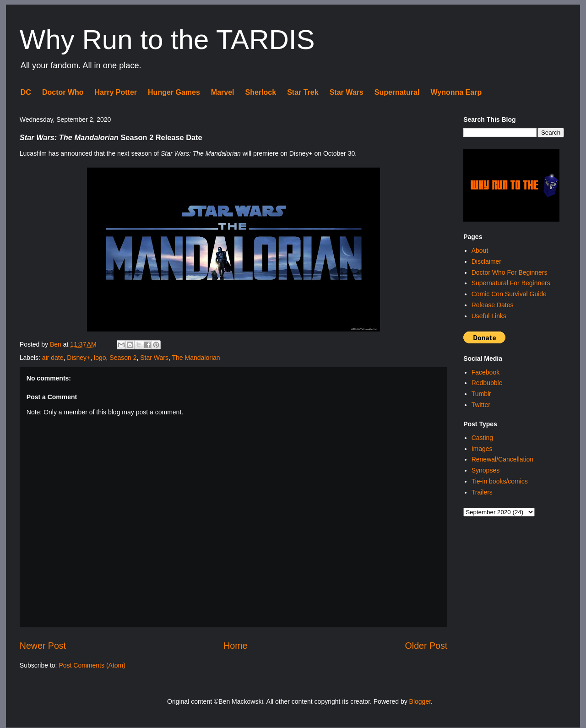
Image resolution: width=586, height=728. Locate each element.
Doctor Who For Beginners (510, 272)
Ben (57, 344)
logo (100, 358)
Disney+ (79, 358)
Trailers (482, 492)
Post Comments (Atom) (92, 665)
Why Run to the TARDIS (167, 40)
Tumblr (481, 394)
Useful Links (489, 316)
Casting (482, 438)
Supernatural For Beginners (511, 283)
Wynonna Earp (456, 92)
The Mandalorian (196, 358)
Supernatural (397, 92)
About (480, 250)
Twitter (481, 405)
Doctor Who (63, 92)
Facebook (486, 372)
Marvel (223, 92)
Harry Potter (116, 92)
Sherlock (261, 92)
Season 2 (123, 358)
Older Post (426, 646)
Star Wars (347, 92)
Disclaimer (486, 261)
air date (53, 358)
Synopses (486, 470)
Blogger (420, 701)
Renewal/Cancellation (502, 459)
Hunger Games (174, 92)
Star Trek (303, 92)
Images (482, 449)
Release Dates (493, 305)
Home (235, 646)
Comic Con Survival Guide (509, 294)
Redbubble (487, 383)
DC (26, 92)
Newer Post (43, 646)
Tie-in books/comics (500, 481)
